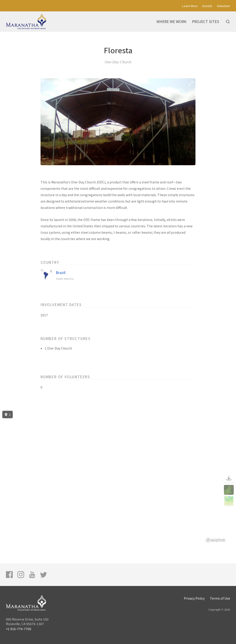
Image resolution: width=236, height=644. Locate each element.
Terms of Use (220, 598)
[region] (118, 477)
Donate (207, 6)
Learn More (190, 6)
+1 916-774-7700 (19, 629)
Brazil (61, 273)
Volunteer (223, 6)
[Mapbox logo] (215, 540)
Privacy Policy (194, 598)
